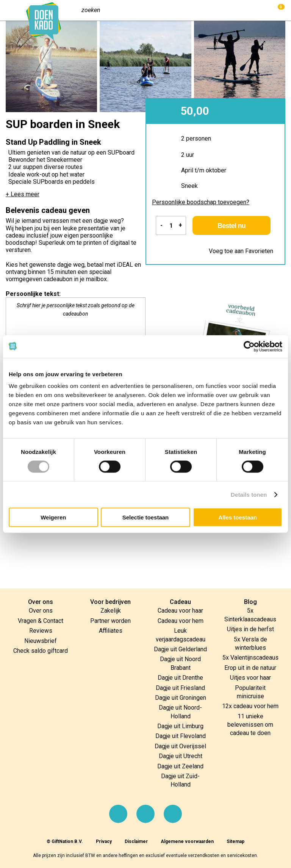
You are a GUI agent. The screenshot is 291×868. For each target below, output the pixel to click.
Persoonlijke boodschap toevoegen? (201, 202)
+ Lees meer (23, 194)
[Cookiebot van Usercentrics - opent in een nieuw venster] (249, 346)
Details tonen (249, 494)
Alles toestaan (238, 517)
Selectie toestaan (146, 517)
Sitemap (235, 841)
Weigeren (53, 517)
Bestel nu (234, 226)
